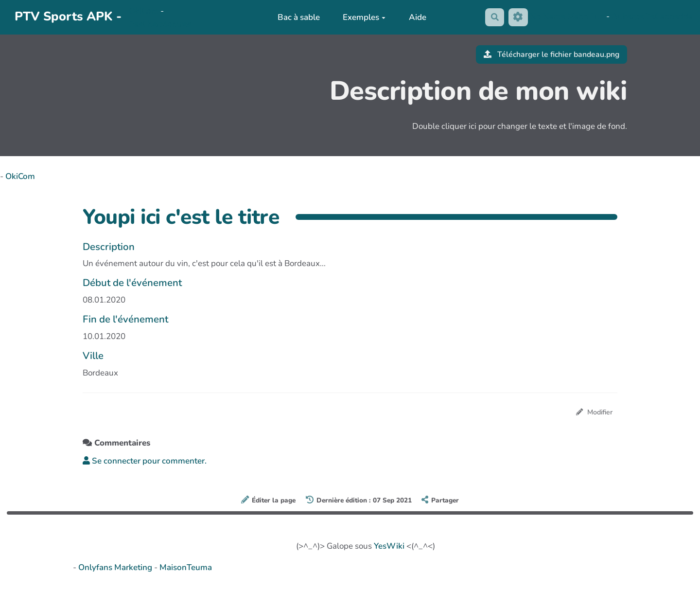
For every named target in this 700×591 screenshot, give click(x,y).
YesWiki (389, 546)
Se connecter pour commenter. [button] (145, 462)
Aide (416, 17)
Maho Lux (586, 17)
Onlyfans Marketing (116, 568)
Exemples (363, 17)
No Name (548, 17)
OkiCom (145, 11)
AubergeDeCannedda (652, 17)
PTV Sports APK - (68, 16)
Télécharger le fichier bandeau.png (548, 54)
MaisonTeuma (186, 568)
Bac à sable (297, 17)
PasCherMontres (160, 24)
